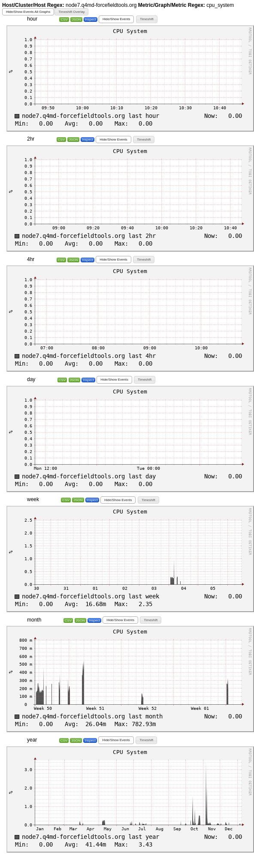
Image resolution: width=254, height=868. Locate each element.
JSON (76, 20)
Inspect (91, 20)
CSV (64, 20)
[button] (28, 12)
